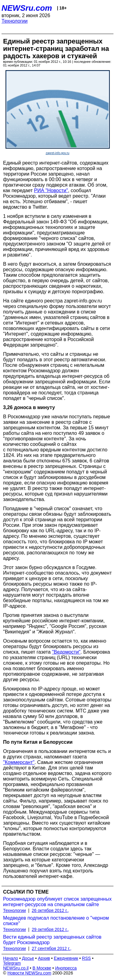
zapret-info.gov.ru (57, 153)
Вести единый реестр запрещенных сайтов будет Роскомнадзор (52, 940)
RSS (86, 958)
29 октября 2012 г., (50, 929)
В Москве (42, 968)
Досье (28, 958)
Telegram (12, 963)
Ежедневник (66, 958)
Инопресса (66, 968)
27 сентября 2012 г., (52, 948)
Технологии (15, 21)
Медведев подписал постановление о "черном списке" (56, 921)
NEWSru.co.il (16, 968)
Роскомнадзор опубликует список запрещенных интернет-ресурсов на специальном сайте (57, 902)
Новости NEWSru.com (29, 973)
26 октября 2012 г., (50, 910)
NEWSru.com (27, 8)
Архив (44, 958)
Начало (11, 958)
